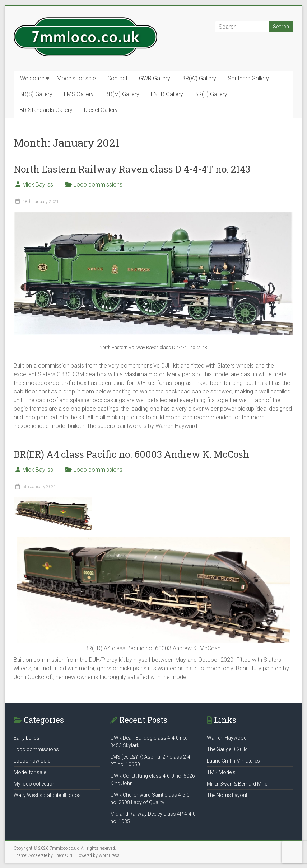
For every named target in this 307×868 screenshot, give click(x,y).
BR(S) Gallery (36, 94)
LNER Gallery (167, 94)
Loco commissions (98, 185)
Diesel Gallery (101, 110)
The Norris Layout (227, 795)
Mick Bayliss (38, 185)
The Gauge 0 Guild (227, 749)
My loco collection (34, 784)
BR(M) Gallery (122, 94)
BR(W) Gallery (199, 78)
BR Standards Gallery (46, 110)
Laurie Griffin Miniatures (233, 761)
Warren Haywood (227, 738)
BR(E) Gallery (211, 94)
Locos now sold (32, 761)
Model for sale (30, 772)
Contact (117, 78)
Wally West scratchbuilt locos (47, 795)
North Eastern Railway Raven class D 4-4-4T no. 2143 (132, 169)
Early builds (27, 738)
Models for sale (76, 78)
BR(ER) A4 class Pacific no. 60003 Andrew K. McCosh (131, 454)
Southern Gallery (248, 78)
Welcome (32, 78)
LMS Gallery (79, 94)
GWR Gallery (155, 78)
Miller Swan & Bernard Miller (238, 784)
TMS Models (221, 772)
